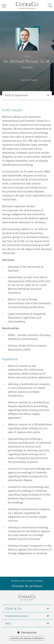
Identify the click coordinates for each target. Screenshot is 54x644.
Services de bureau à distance (27, 638)
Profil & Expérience (16, 95)
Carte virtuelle (29, 80)
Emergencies (29, 633)
